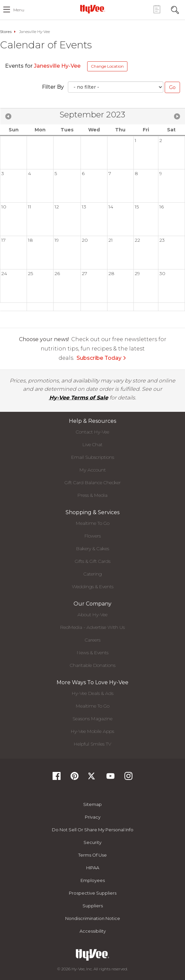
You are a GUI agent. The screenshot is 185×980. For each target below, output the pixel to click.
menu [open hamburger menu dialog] (19, 10)
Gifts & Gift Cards (93, 561)
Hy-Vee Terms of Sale (79, 398)
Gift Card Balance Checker (93, 482)
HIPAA (93, 868)
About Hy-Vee (92, 615)
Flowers (93, 536)
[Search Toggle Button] (175, 9)
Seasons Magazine (92, 719)
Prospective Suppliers (93, 893)
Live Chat (92, 444)
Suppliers (93, 906)
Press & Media (92, 495)
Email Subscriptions (93, 457)
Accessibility (93, 931)
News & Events (93, 653)
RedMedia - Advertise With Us (92, 627)
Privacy (93, 817)
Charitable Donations (93, 665)
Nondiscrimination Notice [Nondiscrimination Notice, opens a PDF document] (93, 918)
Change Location (107, 66)
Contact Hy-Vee (92, 432)
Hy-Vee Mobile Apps (92, 731)
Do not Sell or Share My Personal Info (93, 830)
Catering (93, 574)
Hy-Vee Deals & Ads (93, 693)
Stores (6, 32)
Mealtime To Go (93, 523)
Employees (93, 880)
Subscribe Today (101, 358)
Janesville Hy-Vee (58, 66)
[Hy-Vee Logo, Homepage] (92, 9)
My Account (93, 470)
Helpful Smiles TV (92, 744)
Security (92, 842)
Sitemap (92, 804)
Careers (93, 640)
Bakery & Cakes (93, 549)
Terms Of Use (92, 855)
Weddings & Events (93, 587)
